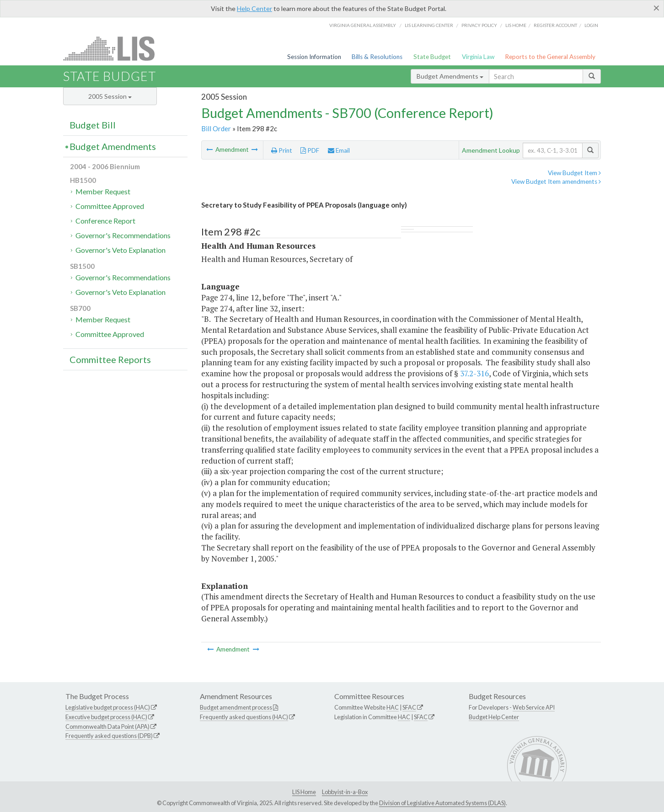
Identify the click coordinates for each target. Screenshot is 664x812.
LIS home (516, 25)
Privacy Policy (479, 25)
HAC (393, 707)
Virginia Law (478, 57)
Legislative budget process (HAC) (108, 707)
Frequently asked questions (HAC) (244, 717)
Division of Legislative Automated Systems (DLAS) (442, 803)
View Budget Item (574, 173)
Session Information (314, 57)
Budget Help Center (494, 717)
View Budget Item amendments (556, 182)
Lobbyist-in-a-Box (345, 792)
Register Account (555, 25)
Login (591, 25)
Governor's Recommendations (123, 235)
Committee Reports (110, 359)
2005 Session (110, 96)
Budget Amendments (450, 76)
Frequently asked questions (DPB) (109, 736)
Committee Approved (110, 206)
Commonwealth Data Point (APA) (107, 727)
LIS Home (304, 792)
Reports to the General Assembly (550, 57)
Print (282, 150)
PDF (310, 150)
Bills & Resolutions (377, 57)
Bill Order (216, 128)
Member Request (103, 191)
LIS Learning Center (429, 25)
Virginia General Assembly (363, 25)
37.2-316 (474, 373)
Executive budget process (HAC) (106, 717)
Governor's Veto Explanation (120, 250)
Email (339, 150)
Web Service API (534, 707)
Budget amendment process (236, 707)
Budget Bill (93, 125)
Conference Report (105, 221)
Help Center (254, 8)
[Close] (656, 8)
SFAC (409, 707)
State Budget (432, 57)
